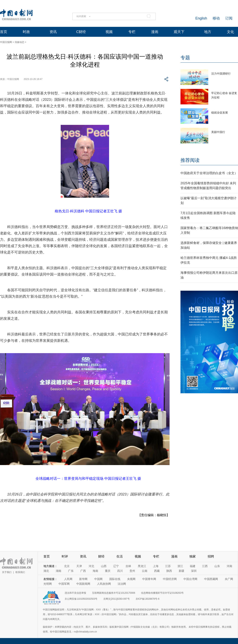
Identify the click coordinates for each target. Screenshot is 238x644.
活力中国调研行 (221, 74)
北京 (67, 566)
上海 (156, 566)
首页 (4, 32)
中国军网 (64, 584)
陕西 (169, 571)
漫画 (155, 32)
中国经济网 (170, 579)
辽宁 (116, 566)
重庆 (108, 571)
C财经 (81, 32)
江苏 (168, 566)
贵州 (132, 571)
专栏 (132, 32)
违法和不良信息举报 (75, 593)
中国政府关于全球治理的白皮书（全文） (209, 173)
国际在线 (115, 579)
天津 (79, 566)
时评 (65, 556)
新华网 (83, 579)
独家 (193, 556)
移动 (216, 18)
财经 (101, 556)
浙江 (180, 566)
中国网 (98, 579)
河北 (91, 566)
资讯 (53, 32)
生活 (120, 556)
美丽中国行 (218, 132)
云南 (145, 571)
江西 (205, 566)
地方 (208, 32)
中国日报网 (6, 42)
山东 (217, 566)
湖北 (46, 571)
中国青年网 (149, 579)
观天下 (179, 32)
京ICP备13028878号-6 (148, 599)
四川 (120, 571)
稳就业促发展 (220, 113)
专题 (185, 58)
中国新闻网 (83, 584)
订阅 (229, 18)
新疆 (181, 571)
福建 (193, 566)
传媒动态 (19, 42)
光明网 (48, 584)
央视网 (131, 579)
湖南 (59, 571)
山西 (104, 566)
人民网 (68, 579)
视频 (109, 32)
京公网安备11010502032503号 (81, 599)
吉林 (128, 566)
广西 (83, 571)
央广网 (229, 579)
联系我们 (20, 572)
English (201, 18)
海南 (95, 571)
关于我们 (7, 572)
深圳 (194, 571)
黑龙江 (142, 566)
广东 (71, 571)
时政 (26, 32)
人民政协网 (104, 584)
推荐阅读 (190, 160)
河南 (229, 566)
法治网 (122, 584)
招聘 (211, 556)
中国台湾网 (190, 579)
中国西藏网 (211, 579)
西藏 (157, 571)
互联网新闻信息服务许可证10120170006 (114, 593)
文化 (230, 32)
